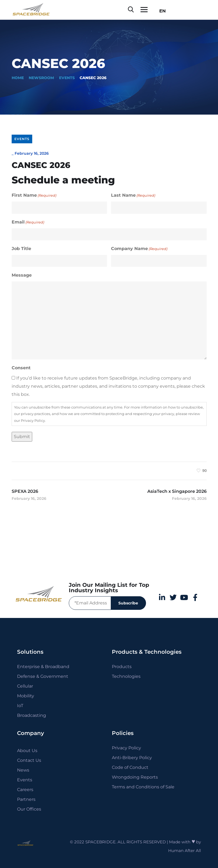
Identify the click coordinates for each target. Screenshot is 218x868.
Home (18, 78)
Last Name (133, 195)
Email (28, 222)
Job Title (21, 249)
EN (161, 11)
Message (22, 275)
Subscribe (128, 603)
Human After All (185, 851)
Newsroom (41, 78)
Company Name (139, 249)
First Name (34, 195)
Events (67, 78)
